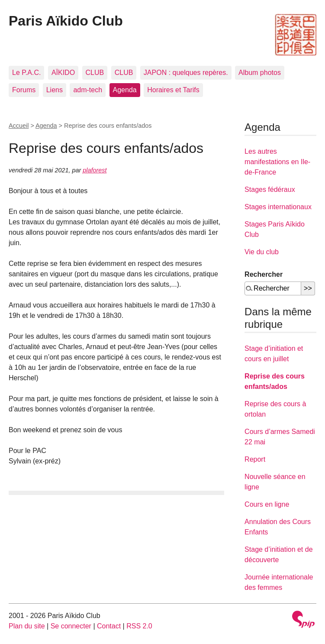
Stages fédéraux (270, 189)
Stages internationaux (278, 207)
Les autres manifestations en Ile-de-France (277, 162)
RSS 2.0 (139, 626)
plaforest (95, 170)
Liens (55, 90)
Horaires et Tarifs (173, 90)
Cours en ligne (267, 504)
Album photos (260, 73)
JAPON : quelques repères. (186, 73)
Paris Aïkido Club (66, 21)
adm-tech (88, 90)
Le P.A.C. (26, 73)
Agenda (125, 90)
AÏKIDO (63, 73)
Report (255, 459)
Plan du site (27, 626)
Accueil (19, 126)
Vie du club (262, 252)
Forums (24, 90)
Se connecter (71, 626)
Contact (109, 626)
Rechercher (264, 274)
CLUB (95, 73)
